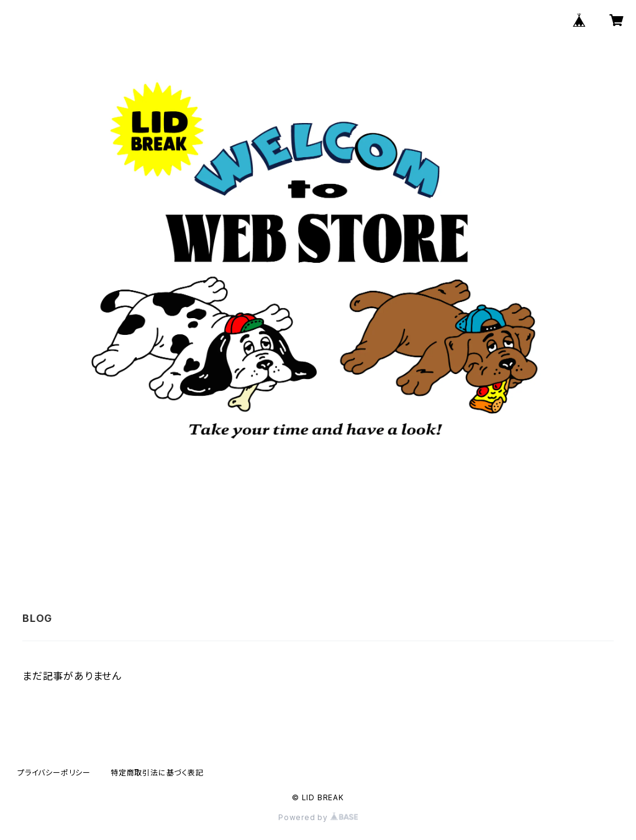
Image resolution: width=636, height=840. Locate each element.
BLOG (337, 541)
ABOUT (284, 541)
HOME (229, 541)
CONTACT (397, 541)
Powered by (318, 817)
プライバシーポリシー (54, 773)
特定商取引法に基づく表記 (157, 773)
